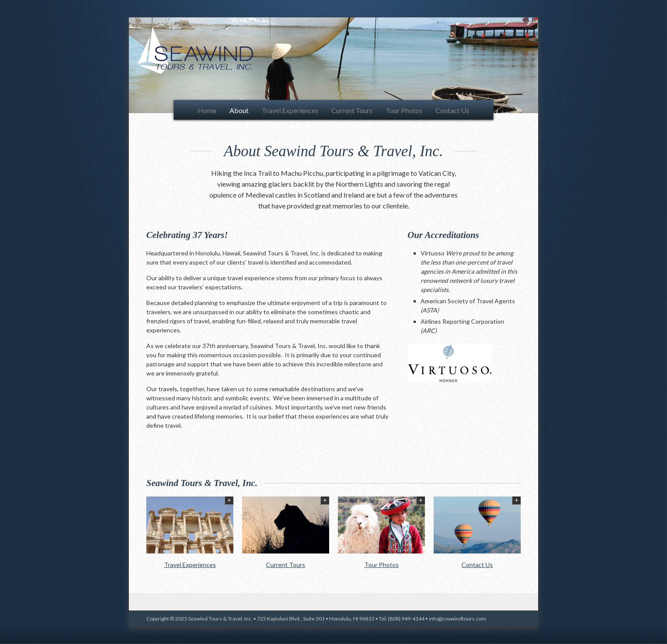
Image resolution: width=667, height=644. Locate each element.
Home (207, 110)
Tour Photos (404, 110)
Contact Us (452, 110)
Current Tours (352, 110)
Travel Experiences (290, 110)
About (239, 110)
